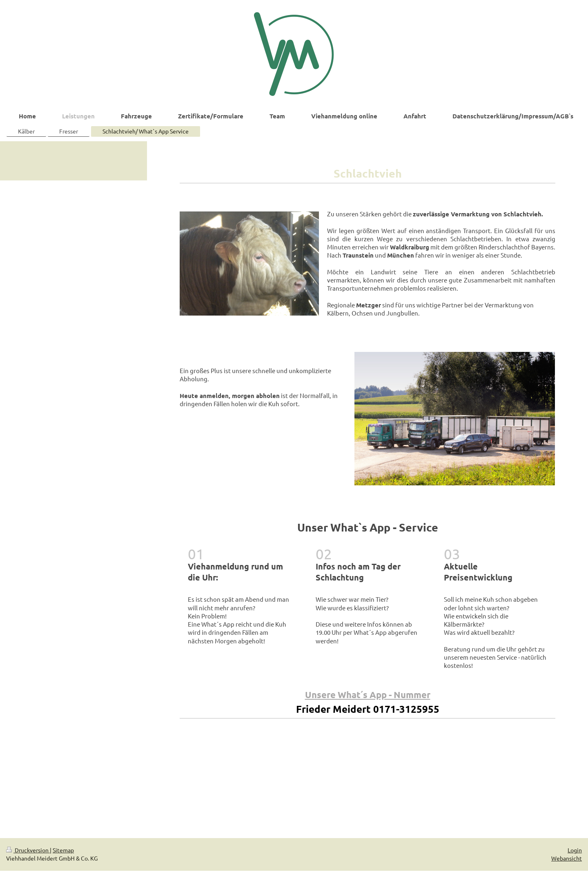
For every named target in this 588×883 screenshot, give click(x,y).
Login (575, 850)
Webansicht (567, 858)
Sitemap (63, 850)
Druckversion (28, 850)
